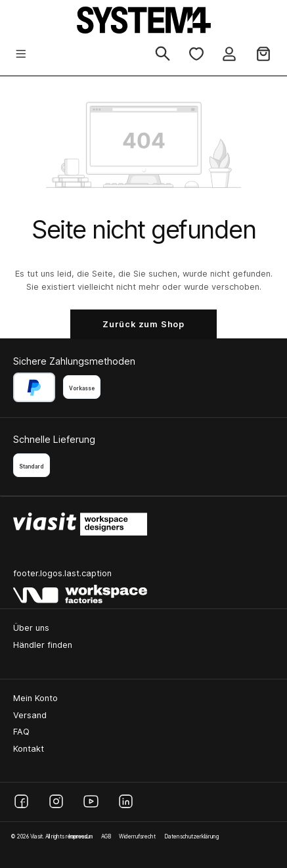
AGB (106, 836)
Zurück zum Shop (143, 324)
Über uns (31, 628)
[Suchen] (163, 55)
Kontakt (29, 749)
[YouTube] (91, 801)
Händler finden (43, 645)
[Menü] (21, 55)
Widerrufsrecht (137, 836)
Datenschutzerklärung (191, 836)
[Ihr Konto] (229, 55)
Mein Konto (35, 698)
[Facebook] (21, 801)
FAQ (21, 732)
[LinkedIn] (126, 801)
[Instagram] (56, 801)
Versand (30, 715)
